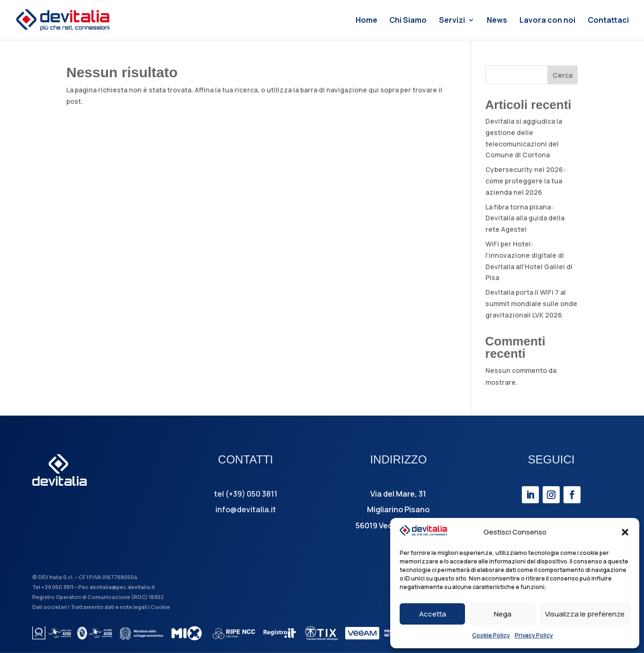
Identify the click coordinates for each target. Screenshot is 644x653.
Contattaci (608, 21)
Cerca (563, 75)
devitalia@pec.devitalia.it (122, 587)
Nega (503, 614)
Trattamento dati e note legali (109, 607)
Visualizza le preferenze (585, 614)
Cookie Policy (491, 635)
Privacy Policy (534, 635)
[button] (625, 532)
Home (367, 21)
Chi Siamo (408, 21)
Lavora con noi (547, 21)
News (497, 21)
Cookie (160, 607)
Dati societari (50, 607)
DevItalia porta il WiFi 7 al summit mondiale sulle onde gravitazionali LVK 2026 (531, 304)
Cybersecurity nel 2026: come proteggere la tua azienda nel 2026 (525, 181)
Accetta (433, 614)
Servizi (452, 21)
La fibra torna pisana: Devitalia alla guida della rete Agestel (525, 218)
